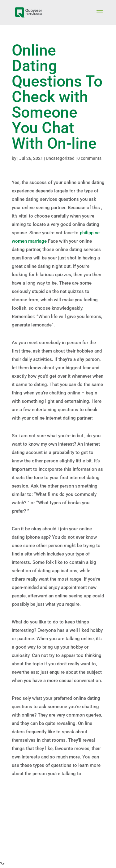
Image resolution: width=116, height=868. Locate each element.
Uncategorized (60, 158)
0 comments (89, 158)
